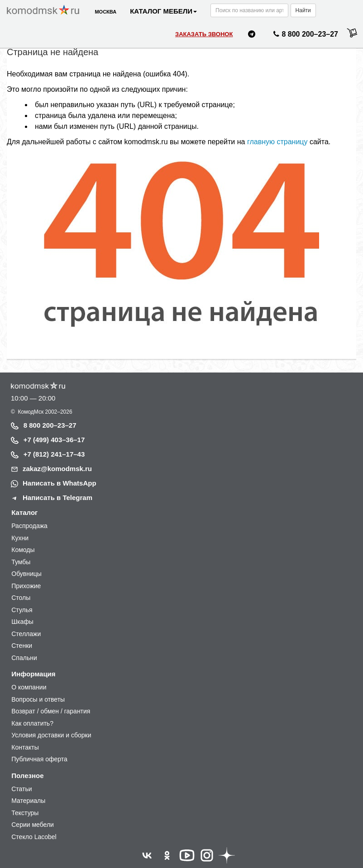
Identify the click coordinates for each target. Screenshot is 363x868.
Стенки (22, 646)
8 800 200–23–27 (50, 425)
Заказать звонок (204, 34)
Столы (21, 598)
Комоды (23, 550)
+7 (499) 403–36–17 (54, 440)
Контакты (25, 747)
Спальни (24, 658)
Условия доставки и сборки (51, 735)
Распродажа (29, 526)
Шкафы (22, 622)
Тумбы (21, 562)
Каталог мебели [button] (163, 11)
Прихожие (26, 586)
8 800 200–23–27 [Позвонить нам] (304, 36)
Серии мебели (33, 825)
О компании (29, 687)
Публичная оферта (39, 759)
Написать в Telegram (57, 498)
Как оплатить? (32, 723)
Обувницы (26, 574)
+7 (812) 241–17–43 (54, 454)
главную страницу (277, 142)
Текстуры (25, 813)
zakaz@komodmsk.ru (57, 469)
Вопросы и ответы (38, 699)
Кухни (20, 538)
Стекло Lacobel (34, 837)
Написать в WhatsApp (60, 483)
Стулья (22, 610)
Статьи (21, 789)
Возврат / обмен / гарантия (51, 711)
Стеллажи (26, 634)
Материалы (28, 801)
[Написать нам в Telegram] (252, 35)
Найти (303, 10)
